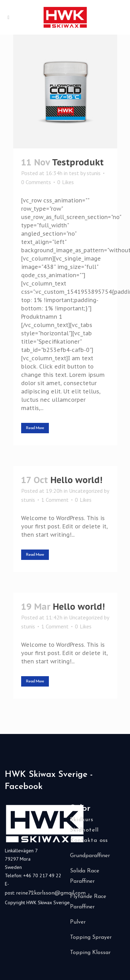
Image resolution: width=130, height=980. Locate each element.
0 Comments (36, 182)
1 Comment (55, 500)
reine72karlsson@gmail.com (51, 893)
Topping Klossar (90, 953)
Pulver (78, 922)
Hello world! (76, 480)
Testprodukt (78, 162)
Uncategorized (86, 491)
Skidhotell (84, 830)
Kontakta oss (89, 841)
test (74, 173)
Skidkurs (82, 820)
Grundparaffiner (90, 856)
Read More (35, 428)
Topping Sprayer (91, 937)
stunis (94, 173)
